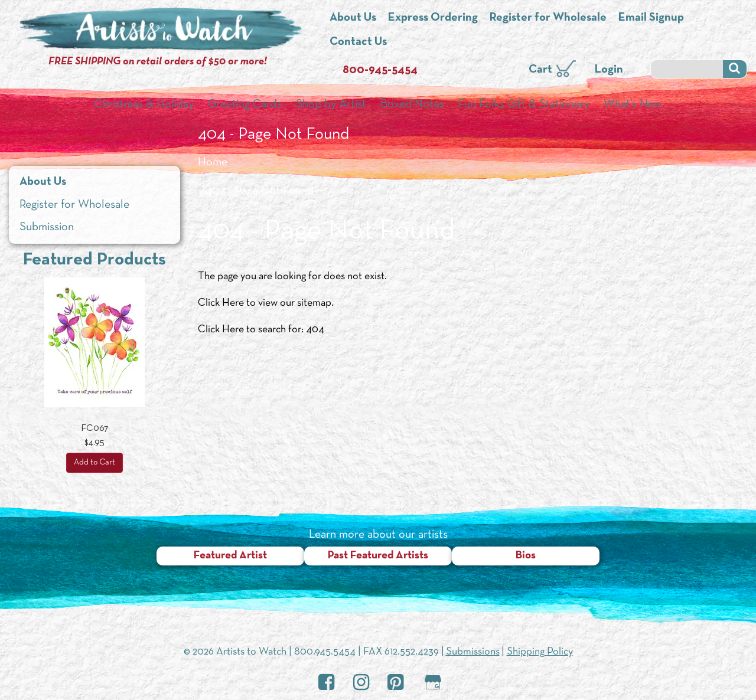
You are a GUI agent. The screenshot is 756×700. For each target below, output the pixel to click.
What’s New (633, 104)
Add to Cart (94, 462)
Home (213, 162)
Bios (526, 556)
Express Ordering (433, 18)
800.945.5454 (325, 652)
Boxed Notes (412, 104)
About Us (353, 18)
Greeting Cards (245, 104)
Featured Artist (230, 556)
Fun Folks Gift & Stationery (524, 104)
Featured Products (94, 260)
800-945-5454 (380, 70)
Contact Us (358, 42)
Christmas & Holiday (144, 104)
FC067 (94, 428)
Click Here (221, 303)
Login (609, 70)
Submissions (473, 652)
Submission (47, 227)
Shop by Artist (331, 104)
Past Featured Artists (378, 556)
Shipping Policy (540, 652)
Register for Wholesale (548, 18)
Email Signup (651, 18)
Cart (540, 70)
